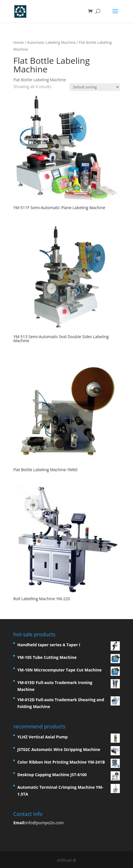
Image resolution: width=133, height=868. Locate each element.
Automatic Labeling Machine (51, 42)
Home (18, 42)
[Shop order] (95, 87)
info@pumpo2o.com (45, 823)
